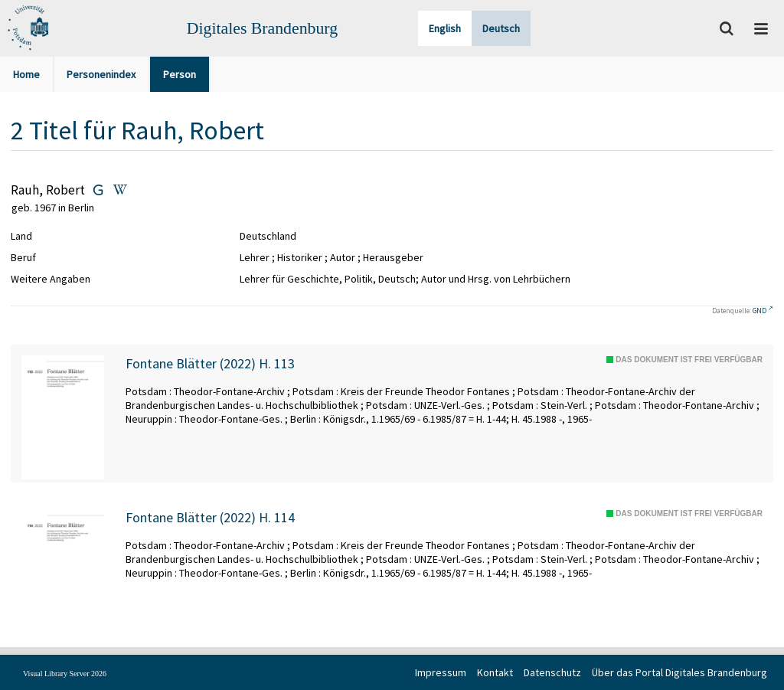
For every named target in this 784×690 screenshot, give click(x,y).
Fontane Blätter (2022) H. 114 (210, 518)
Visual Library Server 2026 (65, 674)
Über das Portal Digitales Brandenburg (679, 672)
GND (759, 311)
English (445, 28)
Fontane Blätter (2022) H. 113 (210, 364)
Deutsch (501, 28)
